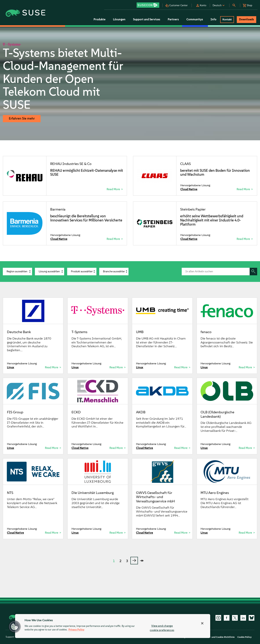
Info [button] (213, 19)
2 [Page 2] (120, 561)
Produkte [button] (100, 19)
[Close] (202, 623)
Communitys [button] (195, 19)
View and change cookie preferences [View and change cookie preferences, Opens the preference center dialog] (162, 628)
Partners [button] (173, 19)
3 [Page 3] (127, 561)
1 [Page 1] (114, 561)
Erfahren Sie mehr (22, 118)
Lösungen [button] (119, 19)
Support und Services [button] (147, 19)
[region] (113, 626)
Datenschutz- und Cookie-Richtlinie (216, 637)
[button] (149, 4)
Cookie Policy (244, 637)
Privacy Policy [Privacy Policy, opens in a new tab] (76, 630)
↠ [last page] (142, 560)
